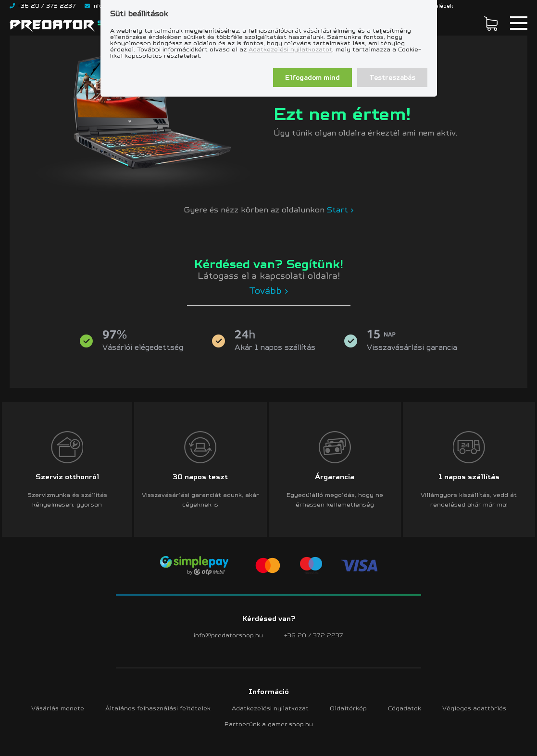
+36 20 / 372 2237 (314, 635)
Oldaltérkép (348, 708)
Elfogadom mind (312, 78)
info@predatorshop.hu (228, 635)
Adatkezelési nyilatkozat (270, 708)
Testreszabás (392, 78)
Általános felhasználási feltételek (158, 708)
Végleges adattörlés (474, 708)
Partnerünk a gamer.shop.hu (269, 724)
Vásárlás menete (58, 708)
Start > (340, 210)
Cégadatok (405, 708)
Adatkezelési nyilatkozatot (290, 49)
